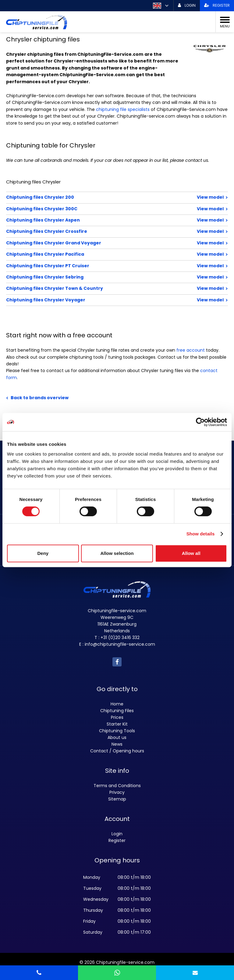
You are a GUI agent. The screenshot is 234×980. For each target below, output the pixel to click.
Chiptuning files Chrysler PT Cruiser (97, 266)
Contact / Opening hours (117, 751)
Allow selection (117, 553)
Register (117, 840)
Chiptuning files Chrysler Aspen (97, 220)
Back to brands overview (40, 398)
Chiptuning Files (117, 711)
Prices (117, 717)
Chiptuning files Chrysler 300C (97, 209)
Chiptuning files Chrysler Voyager (97, 300)
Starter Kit (117, 724)
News (117, 744)
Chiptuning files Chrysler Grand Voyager (97, 243)
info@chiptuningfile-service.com (120, 644)
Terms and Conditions (117, 786)
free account (191, 350)
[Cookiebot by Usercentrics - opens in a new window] (200, 422)
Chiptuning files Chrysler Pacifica (97, 254)
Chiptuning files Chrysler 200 (97, 197)
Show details (201, 534)
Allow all (191, 553)
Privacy (117, 792)
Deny (43, 553)
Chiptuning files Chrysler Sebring (97, 277)
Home (117, 704)
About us (117, 737)
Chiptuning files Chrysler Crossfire (97, 231)
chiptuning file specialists (123, 109)
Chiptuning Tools (117, 731)
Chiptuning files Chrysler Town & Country (97, 288)
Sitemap (117, 799)
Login (117, 834)
